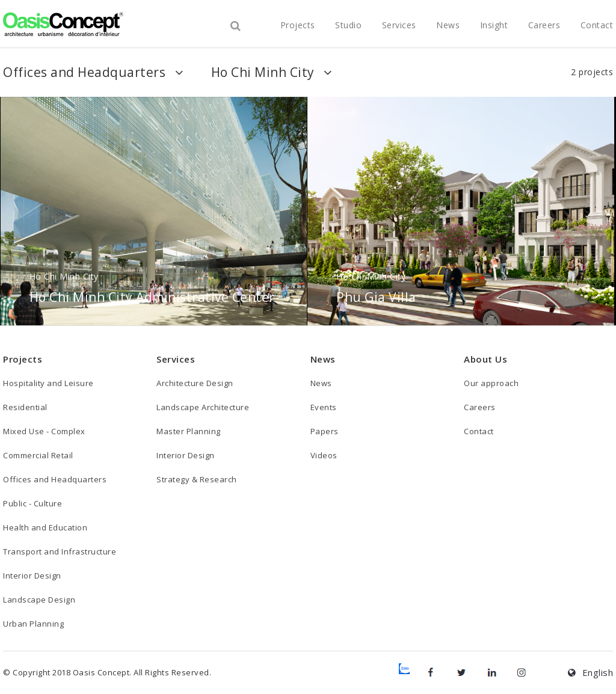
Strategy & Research (197, 479)
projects (298, 25)
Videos (324, 455)
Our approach (491, 383)
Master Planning (189, 431)
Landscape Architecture (203, 407)
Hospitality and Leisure (48, 383)
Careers (544, 25)
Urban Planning (33, 624)
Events (324, 407)
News (448, 25)
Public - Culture (32, 503)
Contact (597, 25)
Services (399, 25)
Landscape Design (39, 600)
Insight (494, 25)
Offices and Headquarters (55, 479)
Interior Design (32, 576)
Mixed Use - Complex (44, 431)
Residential (25, 407)
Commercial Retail (38, 455)
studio (348, 25)
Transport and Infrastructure (60, 551)
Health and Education (45, 527)
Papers (325, 431)
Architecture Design (195, 383)
